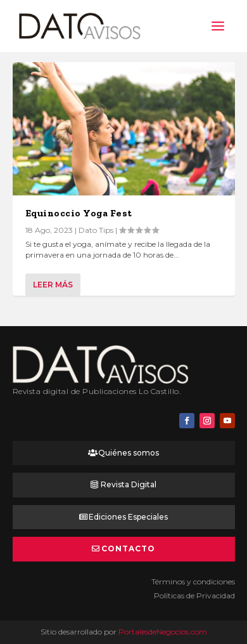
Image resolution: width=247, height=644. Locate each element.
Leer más (53, 285)
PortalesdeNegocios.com (163, 632)
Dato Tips (96, 230)
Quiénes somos (129, 453)
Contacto (128, 549)
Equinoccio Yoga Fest (79, 213)
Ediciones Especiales (128, 517)
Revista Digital (129, 484)
